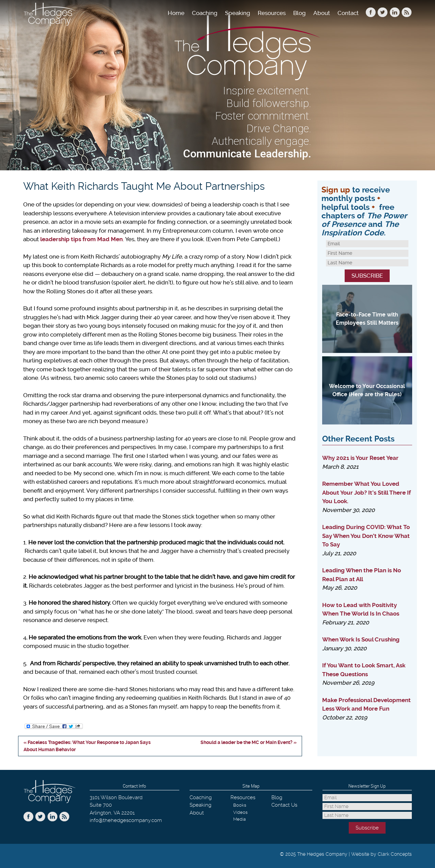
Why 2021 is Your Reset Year (360, 458)
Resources (272, 13)
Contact (348, 13)
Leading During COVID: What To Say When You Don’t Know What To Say (366, 536)
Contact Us (284, 805)
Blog (299, 13)
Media (239, 819)
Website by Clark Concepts (381, 854)
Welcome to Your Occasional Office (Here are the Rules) (367, 390)
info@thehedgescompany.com (126, 820)
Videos (240, 812)
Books (240, 805)
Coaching (205, 13)
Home (176, 13)
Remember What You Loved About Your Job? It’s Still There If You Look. (366, 492)
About (322, 13)
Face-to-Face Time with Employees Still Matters (367, 319)
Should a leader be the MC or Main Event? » (249, 742)
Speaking (238, 13)
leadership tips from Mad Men (81, 239)
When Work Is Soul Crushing (361, 639)
